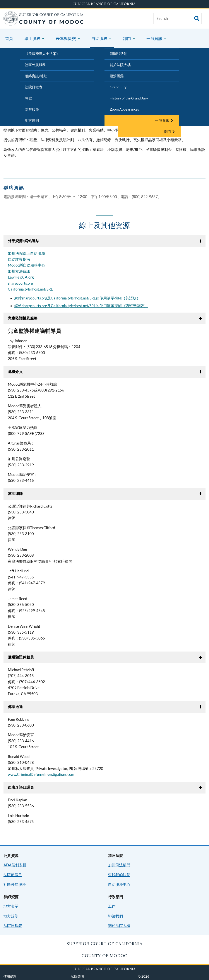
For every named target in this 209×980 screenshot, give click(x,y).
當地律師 (15, 493)
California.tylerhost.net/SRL (30, 289)
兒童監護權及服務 (23, 318)
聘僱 (28, 98)
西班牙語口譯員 (21, 787)
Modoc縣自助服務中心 (27, 265)
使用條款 (10, 976)
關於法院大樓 (120, 65)
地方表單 (11, 906)
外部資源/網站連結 (24, 241)
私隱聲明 (77, 976)
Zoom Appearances (124, 109)
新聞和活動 (118, 54)
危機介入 (15, 372)
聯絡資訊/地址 (36, 76)
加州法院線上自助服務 (26, 253)
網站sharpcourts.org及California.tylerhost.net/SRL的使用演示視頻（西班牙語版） (81, 306)
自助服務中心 (119, 884)
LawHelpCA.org (21, 277)
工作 (112, 906)
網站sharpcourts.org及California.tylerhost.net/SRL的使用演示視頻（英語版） (77, 298)
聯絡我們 (115, 916)
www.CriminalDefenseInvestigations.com (41, 774)
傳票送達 (15, 707)
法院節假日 (13, 875)
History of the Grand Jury (129, 98)
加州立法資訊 (19, 271)
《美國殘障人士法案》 (42, 54)
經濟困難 (117, 76)
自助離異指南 (19, 259)
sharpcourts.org (21, 283)
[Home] (44, 23)
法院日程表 (34, 87)
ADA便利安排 (15, 865)
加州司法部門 (119, 865)
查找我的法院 (119, 875)
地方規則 (32, 120)
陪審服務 (32, 109)
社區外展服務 (35, 65)
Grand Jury (118, 87)
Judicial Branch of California (104, 4)
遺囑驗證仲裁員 (21, 657)
